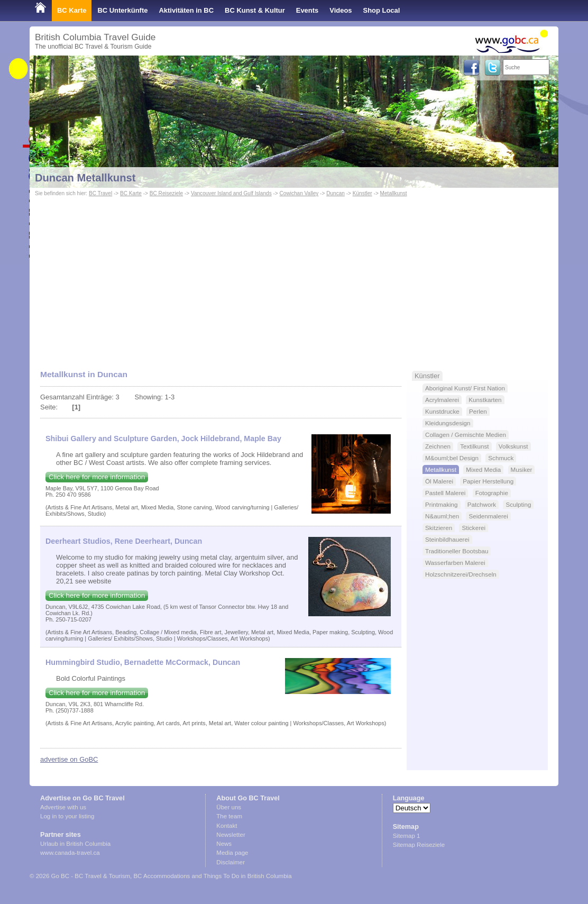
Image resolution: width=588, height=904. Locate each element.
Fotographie (492, 493)
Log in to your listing (67, 816)
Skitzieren (439, 528)
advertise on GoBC (69, 759)
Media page (232, 853)
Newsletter (231, 835)
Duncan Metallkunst (85, 178)
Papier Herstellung (488, 481)
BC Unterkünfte (122, 10)
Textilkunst (474, 446)
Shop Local (382, 10)
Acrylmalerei (442, 400)
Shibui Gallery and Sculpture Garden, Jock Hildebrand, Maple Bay (163, 439)
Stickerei (474, 528)
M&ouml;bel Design (452, 458)
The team (229, 816)
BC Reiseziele (166, 193)
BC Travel (100, 193)
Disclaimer (231, 862)
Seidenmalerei (488, 516)
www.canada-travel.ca (70, 853)
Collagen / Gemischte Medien (466, 435)
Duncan (336, 193)
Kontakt (227, 826)
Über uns (229, 807)
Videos (341, 10)
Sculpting (518, 504)
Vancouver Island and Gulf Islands (231, 193)
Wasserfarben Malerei (455, 563)
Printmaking (442, 504)
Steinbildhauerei (447, 539)
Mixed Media (483, 469)
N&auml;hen (442, 516)
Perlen (478, 411)
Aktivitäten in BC (186, 10)
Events (307, 10)
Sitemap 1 (407, 836)
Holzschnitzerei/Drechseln (461, 574)
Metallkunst (394, 193)
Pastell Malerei (445, 493)
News (224, 844)
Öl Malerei (439, 481)
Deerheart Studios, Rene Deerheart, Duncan (124, 541)
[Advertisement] (294, 278)
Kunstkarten (485, 400)
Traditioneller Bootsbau (457, 551)
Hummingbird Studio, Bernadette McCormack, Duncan (143, 662)
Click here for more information (97, 477)
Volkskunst (513, 446)
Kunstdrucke (442, 411)
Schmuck (501, 458)
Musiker (522, 469)
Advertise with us (63, 807)
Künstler (362, 193)
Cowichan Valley (299, 193)
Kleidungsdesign (448, 423)
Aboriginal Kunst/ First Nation (465, 388)
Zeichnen (438, 446)
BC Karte (72, 10)
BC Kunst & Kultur (255, 10)
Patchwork (482, 504)
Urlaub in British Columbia (75, 844)
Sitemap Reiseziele (419, 845)
